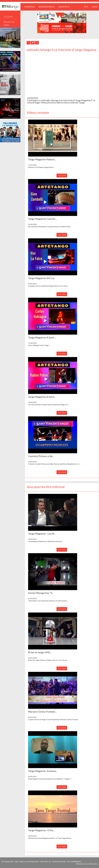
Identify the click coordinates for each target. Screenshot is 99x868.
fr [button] (86, 7)
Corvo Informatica (91, 864)
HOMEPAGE (30, 7)
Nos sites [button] (64, 7)
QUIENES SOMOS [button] (47, 7)
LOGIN (95, 7)
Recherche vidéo (9, 23)
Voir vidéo (62, 175)
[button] (53, 138)
